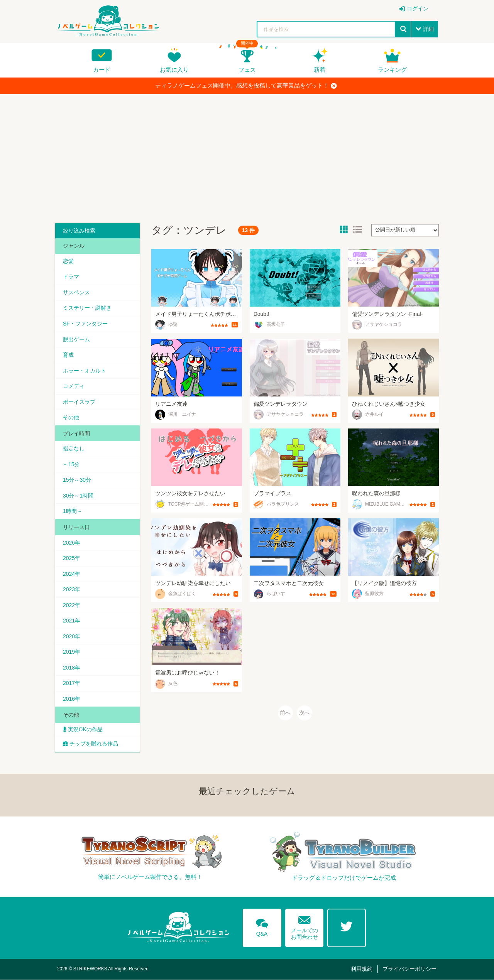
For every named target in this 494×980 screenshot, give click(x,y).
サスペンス (76, 292)
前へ (285, 713)
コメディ (74, 386)
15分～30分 (77, 480)
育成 (68, 355)
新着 (320, 70)
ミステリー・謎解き (87, 308)
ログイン (418, 8)
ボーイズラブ (79, 402)
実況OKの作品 (85, 730)
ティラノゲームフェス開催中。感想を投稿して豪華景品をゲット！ (246, 86)
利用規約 (362, 970)
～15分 (71, 465)
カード (102, 70)
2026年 (72, 543)
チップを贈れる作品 (94, 744)
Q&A (262, 927)
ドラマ (71, 277)
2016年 (72, 700)
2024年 (72, 574)
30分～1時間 (78, 496)
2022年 (72, 606)
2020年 (72, 637)
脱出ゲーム (76, 339)
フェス (247, 70)
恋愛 (68, 261)
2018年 (72, 668)
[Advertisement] (247, 156)
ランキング (392, 70)
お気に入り (174, 70)
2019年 (72, 653)
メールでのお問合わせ (305, 927)
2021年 (72, 621)
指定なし (74, 449)
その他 (71, 418)
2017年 (72, 684)
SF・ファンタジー (85, 324)
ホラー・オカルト (85, 371)
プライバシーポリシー (409, 970)
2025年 (72, 558)
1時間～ (73, 511)
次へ (305, 713)
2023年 (72, 590)
